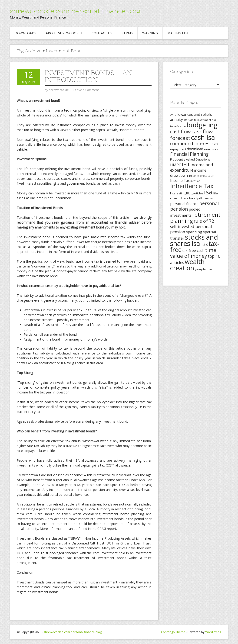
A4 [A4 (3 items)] (172, 115)
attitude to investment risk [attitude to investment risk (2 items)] (200, 120)
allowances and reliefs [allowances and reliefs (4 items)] (193, 114)
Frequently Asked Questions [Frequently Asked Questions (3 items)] (190, 159)
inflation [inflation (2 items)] (195, 181)
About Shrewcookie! (64, 33)
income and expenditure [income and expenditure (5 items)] (192, 167)
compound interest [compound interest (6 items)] (191, 144)
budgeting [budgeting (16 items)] (202, 125)
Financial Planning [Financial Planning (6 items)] (189, 154)
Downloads (25, 33)
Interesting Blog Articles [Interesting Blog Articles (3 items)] (187, 193)
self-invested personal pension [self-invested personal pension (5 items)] (191, 229)
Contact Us (102, 33)
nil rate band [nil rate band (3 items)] (188, 198)
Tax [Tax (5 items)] (204, 244)
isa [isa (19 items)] (208, 192)
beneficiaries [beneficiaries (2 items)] (178, 126)
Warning (150, 33)
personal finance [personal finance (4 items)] (184, 204)
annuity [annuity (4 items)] (177, 119)
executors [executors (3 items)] (211, 149)
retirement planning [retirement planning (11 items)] (195, 217)
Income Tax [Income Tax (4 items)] (180, 180)
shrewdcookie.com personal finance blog (75, 11)
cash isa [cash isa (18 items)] (203, 137)
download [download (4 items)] (195, 149)
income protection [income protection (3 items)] (201, 176)
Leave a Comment (86, 90)
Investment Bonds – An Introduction (88, 76)
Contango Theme (173, 632)
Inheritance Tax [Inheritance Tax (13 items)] (192, 186)
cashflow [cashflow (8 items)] (180, 131)
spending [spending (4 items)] (194, 232)
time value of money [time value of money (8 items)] (193, 253)
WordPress (213, 632)
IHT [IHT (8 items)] (186, 164)
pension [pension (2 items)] (208, 198)
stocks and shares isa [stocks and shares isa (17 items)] (194, 240)
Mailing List (178, 33)
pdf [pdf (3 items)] (200, 198)
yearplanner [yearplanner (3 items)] (204, 269)
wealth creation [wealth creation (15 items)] (187, 265)
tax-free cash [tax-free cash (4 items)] (193, 251)
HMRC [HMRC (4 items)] (176, 165)
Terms (127, 33)
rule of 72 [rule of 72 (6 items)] (204, 221)
